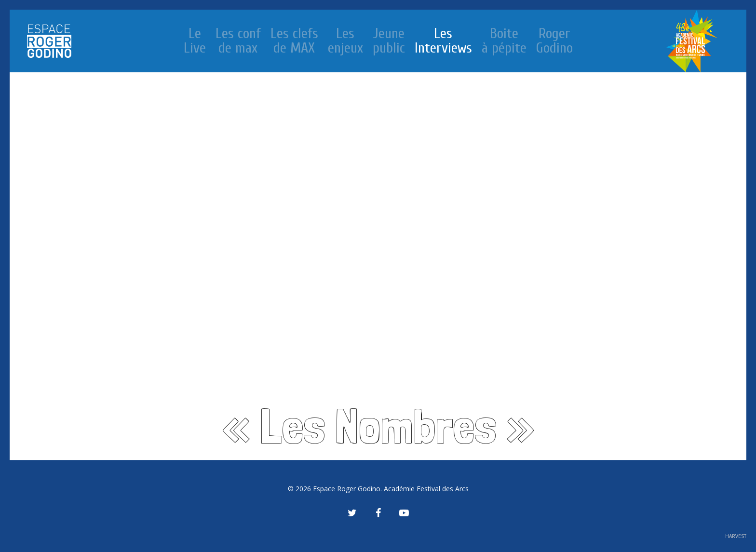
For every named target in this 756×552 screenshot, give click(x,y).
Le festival (692, 41)
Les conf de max (238, 41)
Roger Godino (554, 41)
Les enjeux (345, 41)
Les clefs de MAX (294, 41)
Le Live (195, 41)
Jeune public (389, 41)
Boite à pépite (504, 41)
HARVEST (736, 536)
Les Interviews (443, 41)
